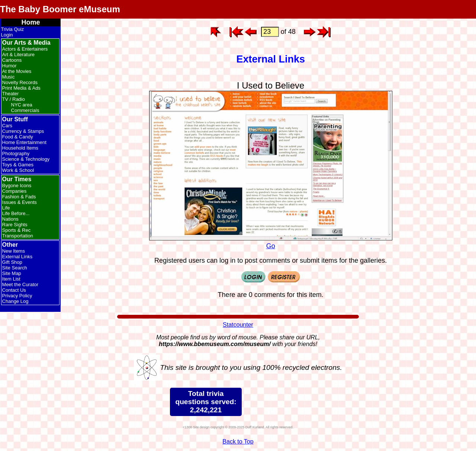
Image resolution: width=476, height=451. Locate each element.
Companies (15, 191)
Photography (16, 153)
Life (6, 208)
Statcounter (238, 325)
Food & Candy (18, 137)
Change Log (15, 301)
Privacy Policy (17, 296)
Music (9, 77)
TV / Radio (14, 99)
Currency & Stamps (23, 131)
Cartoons (12, 60)
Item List (11, 279)
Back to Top (238, 442)
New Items (14, 251)
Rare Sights (15, 225)
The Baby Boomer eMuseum (60, 9)
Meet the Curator (20, 284)
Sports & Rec (17, 230)
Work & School (18, 170)
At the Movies (17, 71)
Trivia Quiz (13, 29)
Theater (11, 94)
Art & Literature (18, 55)
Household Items (20, 148)
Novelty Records (20, 82)
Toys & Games (18, 165)
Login (7, 35)
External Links (17, 257)
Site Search (15, 268)
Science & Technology (26, 159)
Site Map (12, 273)
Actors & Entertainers (25, 49)
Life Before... (16, 213)
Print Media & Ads (21, 88)
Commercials (25, 110)
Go (271, 242)
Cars (7, 126)
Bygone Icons (17, 185)
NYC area (22, 105)
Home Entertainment (24, 142)
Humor (9, 66)
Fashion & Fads (19, 197)
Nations (10, 219)
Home (31, 22)
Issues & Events (20, 202)
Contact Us (14, 290)
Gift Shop (12, 262)
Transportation (18, 236)
